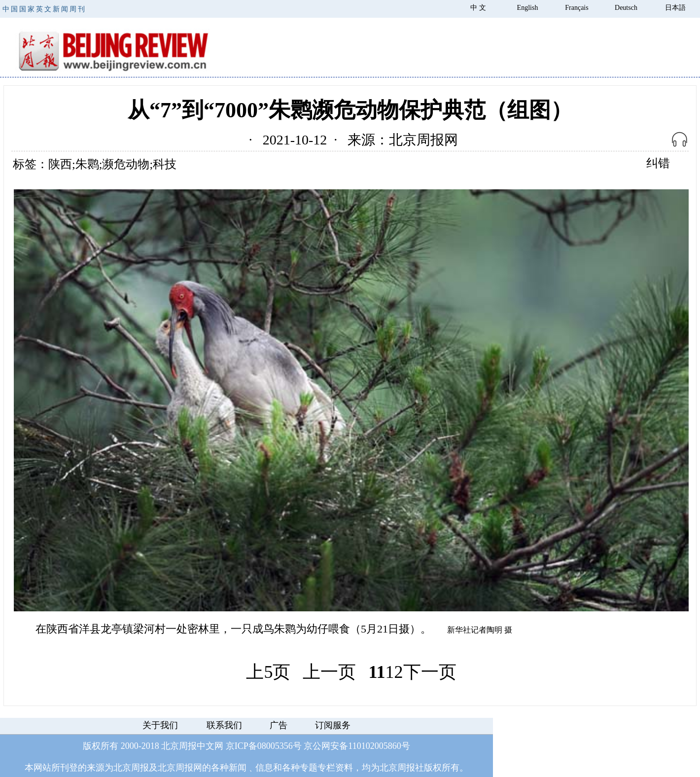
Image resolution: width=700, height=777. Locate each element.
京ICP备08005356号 (264, 746)
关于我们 (160, 725)
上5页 (268, 672)
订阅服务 (333, 725)
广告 (279, 725)
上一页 (329, 672)
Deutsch (626, 8)
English (528, 8)
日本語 (675, 8)
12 (394, 672)
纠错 (658, 163)
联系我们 (224, 725)
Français (577, 8)
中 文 (478, 8)
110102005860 (374, 746)
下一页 (430, 672)
